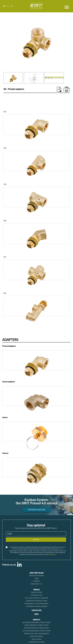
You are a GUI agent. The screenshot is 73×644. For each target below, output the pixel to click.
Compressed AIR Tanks (36, 642)
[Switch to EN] (4, 6)
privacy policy (52, 554)
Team (37, 578)
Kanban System (36, 592)
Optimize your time (36, 510)
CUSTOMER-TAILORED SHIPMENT (37, 606)
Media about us (36, 584)
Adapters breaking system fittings (37, 628)
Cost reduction (36, 595)
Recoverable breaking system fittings (37, 623)
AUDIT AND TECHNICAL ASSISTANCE (36, 598)
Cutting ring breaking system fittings (36, 631)
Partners (37, 581)
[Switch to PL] (8, 6)
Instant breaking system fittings (36, 625)
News (36, 614)
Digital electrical (36, 636)
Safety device (37, 639)
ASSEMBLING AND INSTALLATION (36, 601)
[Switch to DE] (12, 6)
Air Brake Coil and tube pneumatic (36, 634)
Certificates (37, 610)
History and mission (36, 576)
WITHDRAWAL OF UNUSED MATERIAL (37, 604)
